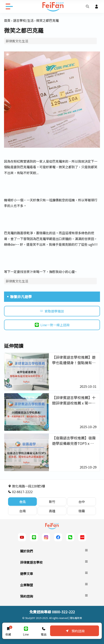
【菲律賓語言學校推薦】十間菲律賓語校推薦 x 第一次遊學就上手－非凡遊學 (74, 403)
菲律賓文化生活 (17, 41)
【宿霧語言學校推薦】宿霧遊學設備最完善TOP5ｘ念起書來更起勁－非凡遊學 (74, 443)
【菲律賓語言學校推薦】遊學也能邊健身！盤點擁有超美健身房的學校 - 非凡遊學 (74, 363)
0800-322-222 (63, 612)
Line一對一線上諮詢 (52, 325)
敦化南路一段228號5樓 (27, 486)
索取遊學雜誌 (52, 311)
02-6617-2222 (20, 492)
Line (26, 631)
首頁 (7, 20)
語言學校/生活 (23, 20)
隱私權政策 (76, 618)
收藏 (8, 631)
